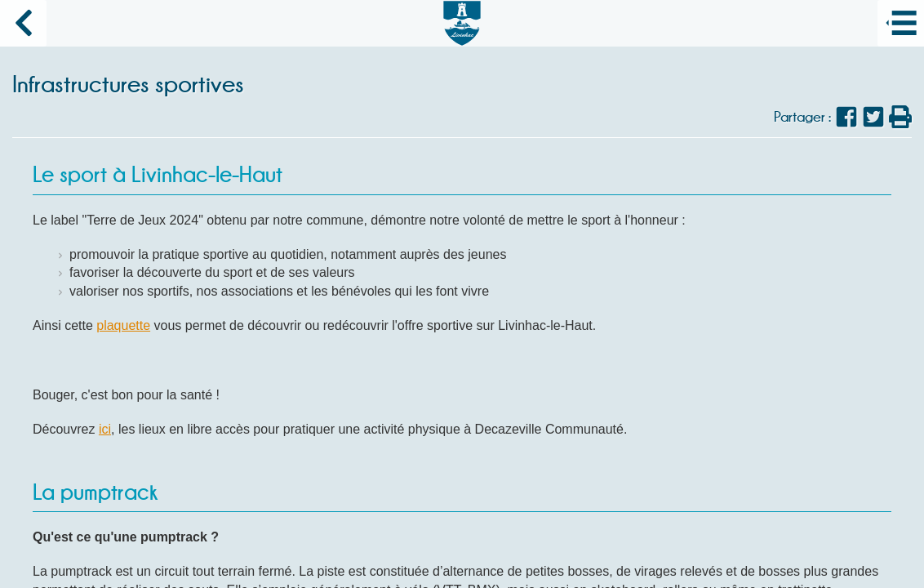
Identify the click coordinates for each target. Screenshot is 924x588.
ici (105, 429)
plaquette (123, 325)
